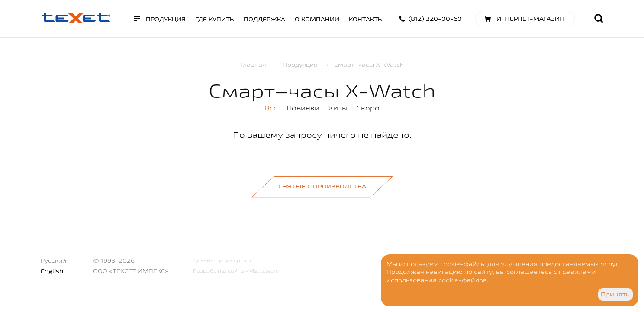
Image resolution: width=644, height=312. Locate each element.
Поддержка (264, 19)
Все (271, 108)
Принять (615, 294)
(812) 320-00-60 (435, 19)
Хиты (338, 108)
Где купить (215, 19)
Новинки (303, 108)
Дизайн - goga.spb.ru (222, 260)
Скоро (368, 108)
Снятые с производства (322, 186)
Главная (253, 65)
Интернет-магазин (530, 19)
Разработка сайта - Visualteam (236, 271)
